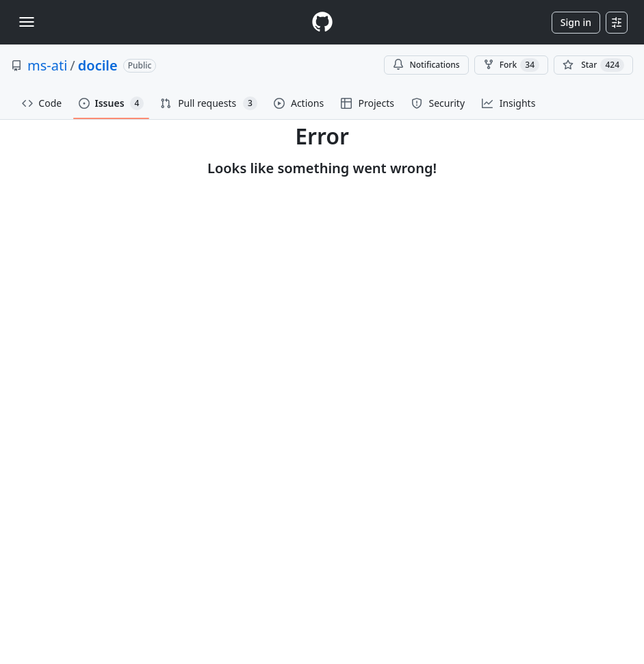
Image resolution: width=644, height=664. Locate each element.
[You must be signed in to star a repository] (593, 65)
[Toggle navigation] (27, 22)
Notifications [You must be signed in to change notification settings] (426, 65)
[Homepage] (322, 22)
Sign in (576, 22)
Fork (511, 65)
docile (98, 65)
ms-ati (47, 65)
